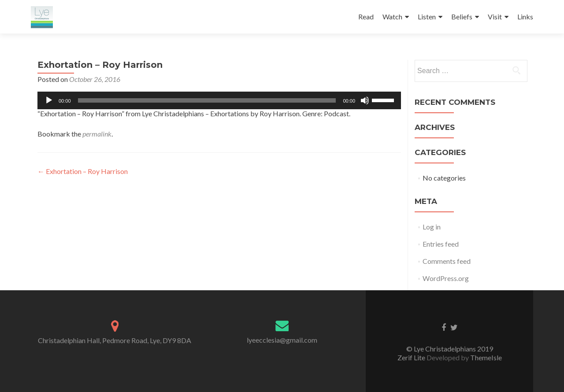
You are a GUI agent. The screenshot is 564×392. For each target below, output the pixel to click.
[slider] (207, 100)
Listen (427, 17)
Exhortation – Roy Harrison (83, 171)
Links (525, 17)
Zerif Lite (412, 357)
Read (366, 17)
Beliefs (462, 17)
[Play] (49, 100)
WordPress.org (446, 278)
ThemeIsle (486, 357)
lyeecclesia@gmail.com (282, 340)
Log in (432, 227)
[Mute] (365, 100)
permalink (97, 134)
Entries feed (441, 244)
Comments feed (447, 261)
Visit (495, 17)
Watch (392, 17)
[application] (219, 100)
